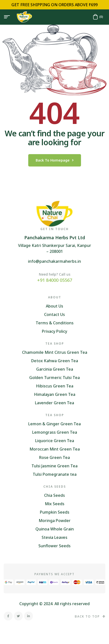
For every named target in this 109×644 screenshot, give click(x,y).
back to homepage (55, 160)
